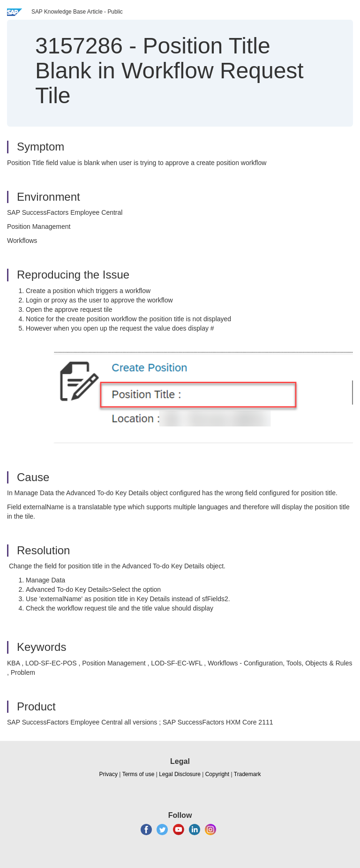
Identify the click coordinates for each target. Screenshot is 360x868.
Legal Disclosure (180, 774)
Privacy (109, 774)
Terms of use (139, 774)
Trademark (247, 774)
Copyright (217, 774)
